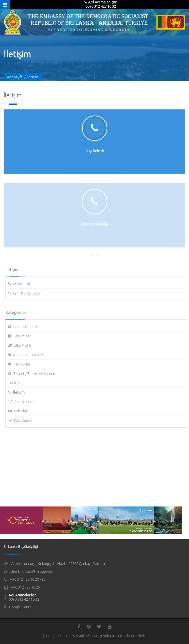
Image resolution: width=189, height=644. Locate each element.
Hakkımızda (24, 336)
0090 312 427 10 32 (24, 599)
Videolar (22, 411)
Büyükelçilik (24, 284)
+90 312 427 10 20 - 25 (28, 579)
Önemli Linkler (27, 402)
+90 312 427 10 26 (25, 587)
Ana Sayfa (15, 77)
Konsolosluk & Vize (30, 355)
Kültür (16, 383)
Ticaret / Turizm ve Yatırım (36, 374)
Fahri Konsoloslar (28, 293)
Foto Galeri (24, 420)
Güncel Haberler (28, 327)
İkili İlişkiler (23, 364)
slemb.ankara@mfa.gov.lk (31, 571)
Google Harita (20, 607)
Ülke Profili (24, 345)
